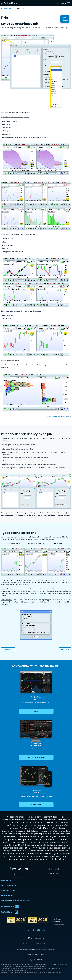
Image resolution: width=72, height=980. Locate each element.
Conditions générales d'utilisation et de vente (36, 944)
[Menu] (68, 3)
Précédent (8, 650)
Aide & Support (8, 9)
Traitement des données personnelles (36, 954)
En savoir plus (36, 805)
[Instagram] (44, 930)
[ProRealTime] (9, 3)
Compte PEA (62, 3)
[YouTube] (39, 930)
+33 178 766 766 (54, 869)
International (19, 874)
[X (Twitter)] (29, 930)
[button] (36, 901)
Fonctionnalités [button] (36, 890)
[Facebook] (34, 930)
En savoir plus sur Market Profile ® (57, 416)
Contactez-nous (53, 873)
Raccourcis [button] (36, 880)
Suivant (65, 650)
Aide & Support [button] (36, 895)
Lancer (36, 711)
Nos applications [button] (36, 885)
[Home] (19, 869)
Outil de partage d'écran (36, 938)
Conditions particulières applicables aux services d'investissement (36, 949)
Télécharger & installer (36, 757)
